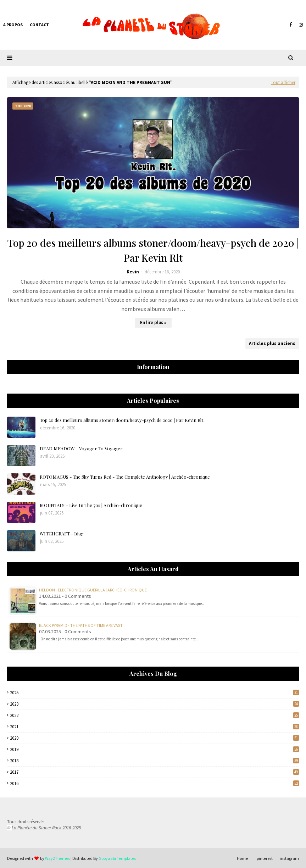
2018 (154, 761)
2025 (154, 693)
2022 (154, 715)
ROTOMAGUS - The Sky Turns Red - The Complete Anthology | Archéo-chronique (125, 477)
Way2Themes (57, 858)
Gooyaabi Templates (117, 858)
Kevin (133, 272)
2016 (154, 783)
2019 (154, 749)
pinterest (265, 858)
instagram (289, 858)
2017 (154, 772)
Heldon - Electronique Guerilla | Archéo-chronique (93, 590)
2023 (154, 704)
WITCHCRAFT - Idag (62, 533)
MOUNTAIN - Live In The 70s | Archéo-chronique (91, 505)
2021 (154, 727)
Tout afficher (283, 82)
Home (242, 858)
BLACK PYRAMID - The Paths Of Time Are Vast (81, 625)
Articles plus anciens (272, 343)
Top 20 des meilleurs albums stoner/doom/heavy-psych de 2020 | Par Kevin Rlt (153, 250)
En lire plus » (153, 322)
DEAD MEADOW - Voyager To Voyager (81, 448)
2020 (154, 738)
